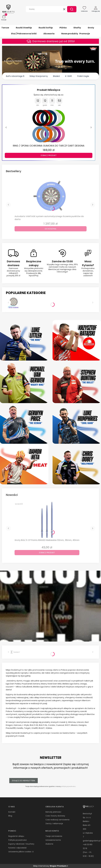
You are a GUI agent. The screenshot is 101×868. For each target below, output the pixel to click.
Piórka (63, 28)
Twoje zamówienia (54, 836)
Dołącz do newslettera (24, 781)
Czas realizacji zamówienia (57, 820)
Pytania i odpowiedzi (17, 848)
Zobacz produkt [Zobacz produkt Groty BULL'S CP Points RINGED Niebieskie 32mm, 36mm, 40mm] (47, 553)
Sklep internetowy (50, 866)
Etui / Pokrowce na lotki (24, 34)
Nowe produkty (70, 34)
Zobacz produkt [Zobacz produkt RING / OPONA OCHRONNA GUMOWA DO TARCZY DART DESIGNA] (49, 155)
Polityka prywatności (18, 840)
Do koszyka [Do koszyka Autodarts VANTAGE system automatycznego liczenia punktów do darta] (50, 229)
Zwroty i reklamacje (54, 824)
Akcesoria (49, 34)
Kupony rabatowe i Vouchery (21, 844)
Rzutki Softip (46, 28)
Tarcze (5, 28)
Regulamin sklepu (16, 836)
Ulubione (49, 844)
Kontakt (12, 812)
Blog (10, 816)
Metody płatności (53, 812)
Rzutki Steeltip (24, 28)
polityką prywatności (68, 786)
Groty (91, 28)
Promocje (85, 34)
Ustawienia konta (53, 840)
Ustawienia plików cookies (20, 852)
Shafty (77, 28)
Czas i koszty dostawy (55, 816)
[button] (72, 9)
